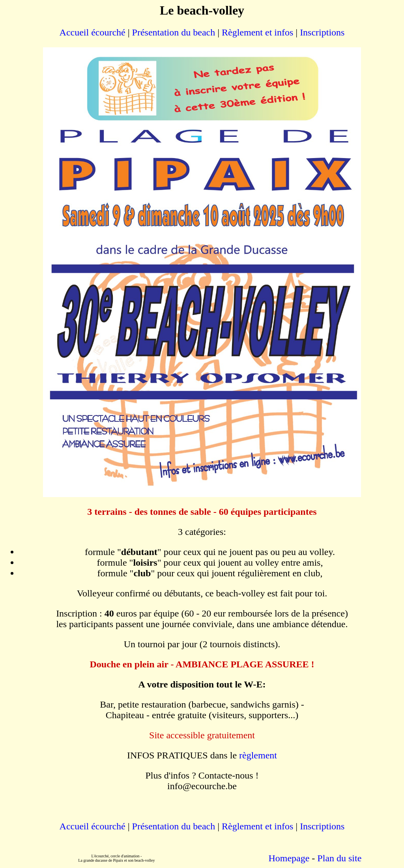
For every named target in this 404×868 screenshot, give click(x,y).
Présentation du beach (173, 32)
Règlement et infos (257, 32)
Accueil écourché (93, 32)
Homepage (289, 858)
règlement (258, 755)
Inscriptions (322, 32)
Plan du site (339, 858)
